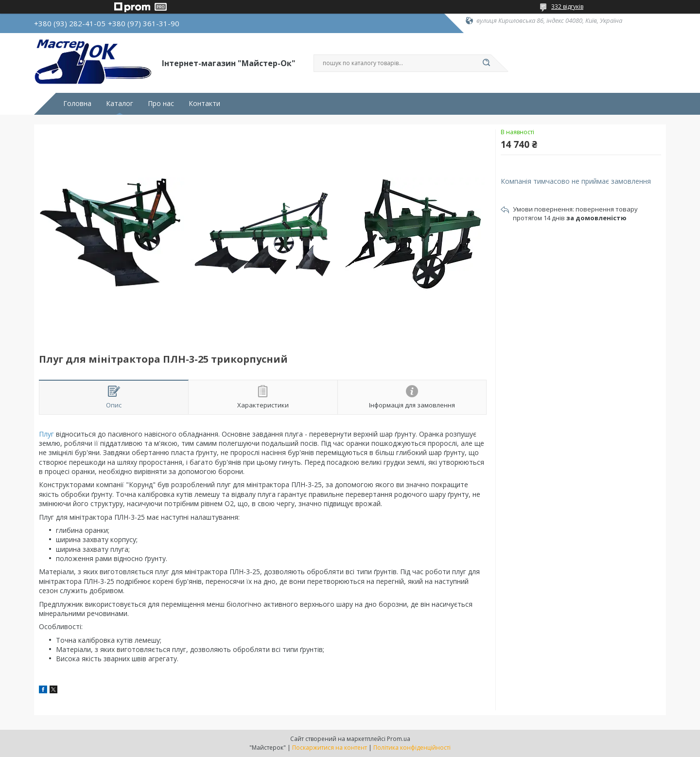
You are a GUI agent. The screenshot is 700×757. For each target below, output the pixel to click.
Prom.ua (399, 739)
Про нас (161, 104)
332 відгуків (567, 7)
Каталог (120, 104)
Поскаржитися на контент (330, 748)
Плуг (46, 434)
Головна (77, 104)
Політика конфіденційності (412, 748)
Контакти (204, 104)
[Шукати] (486, 63)
